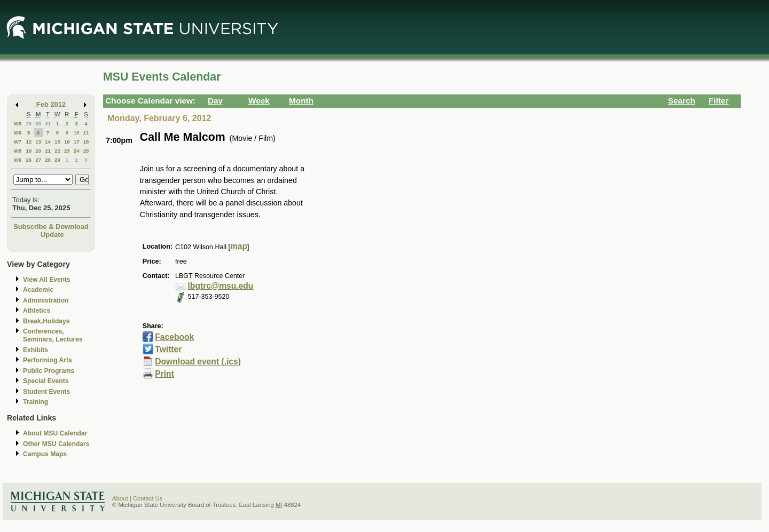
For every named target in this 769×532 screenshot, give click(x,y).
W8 (18, 151)
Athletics (37, 311)
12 (29, 142)
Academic (38, 290)
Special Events (46, 381)
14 (48, 142)
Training (36, 402)
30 (38, 124)
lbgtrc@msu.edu (221, 286)
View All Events (47, 280)
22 (57, 151)
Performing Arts (48, 360)
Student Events (46, 392)
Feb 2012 (51, 104)
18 (86, 142)
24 (77, 151)
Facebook (174, 337)
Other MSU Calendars (56, 444)
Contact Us (148, 498)
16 (67, 142)
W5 (18, 124)
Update (52, 235)
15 (57, 142)
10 (77, 133)
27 (38, 160)
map (239, 246)
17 (77, 142)
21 (48, 151)
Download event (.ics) (198, 362)
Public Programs (49, 371)
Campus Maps (45, 454)
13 (38, 142)
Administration (46, 300)
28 (48, 160)
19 (29, 151)
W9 (18, 160)
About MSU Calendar (55, 433)
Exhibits (36, 350)
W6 (18, 133)
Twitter (168, 349)
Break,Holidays (46, 321)
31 (48, 124)
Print (164, 374)
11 (86, 133)
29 (29, 124)
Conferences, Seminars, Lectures (53, 335)
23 (67, 151)
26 (29, 160)
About (120, 498)
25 (86, 151)
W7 (18, 142)
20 (38, 151)
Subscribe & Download (51, 227)
